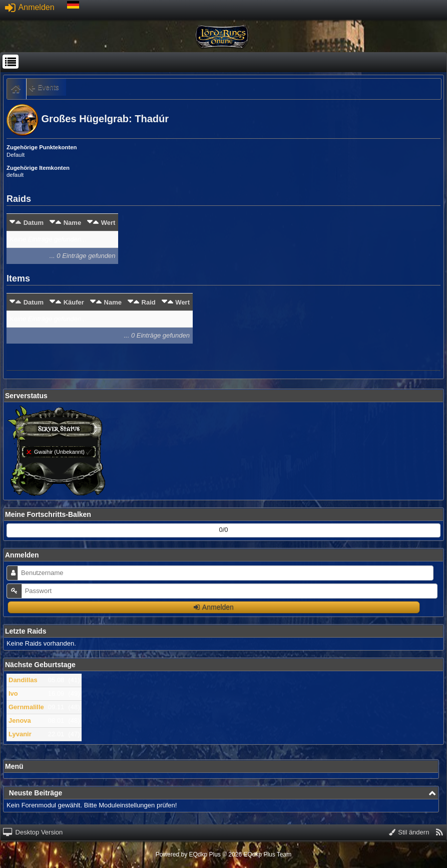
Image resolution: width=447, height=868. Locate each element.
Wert (108, 223)
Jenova (20, 720)
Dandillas (23, 680)
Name (72, 223)
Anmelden (30, 7)
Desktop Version (33, 832)
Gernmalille (26, 707)
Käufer (74, 302)
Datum (34, 223)
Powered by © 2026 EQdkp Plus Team (223, 854)
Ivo (13, 693)
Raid (149, 302)
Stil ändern (409, 832)
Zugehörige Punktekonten (42, 147)
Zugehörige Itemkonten (38, 168)
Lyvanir (20, 734)
